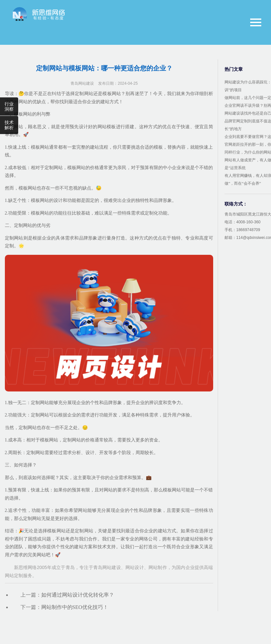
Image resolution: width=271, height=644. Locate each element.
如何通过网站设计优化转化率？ (78, 595)
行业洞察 (9, 106)
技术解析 (9, 125)
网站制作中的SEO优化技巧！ (75, 607)
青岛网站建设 (82, 83)
